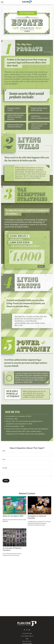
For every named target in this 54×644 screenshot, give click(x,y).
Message (5, 468)
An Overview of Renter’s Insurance (12, 549)
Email (4, 459)
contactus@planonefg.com (27, 636)
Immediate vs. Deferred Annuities (37, 517)
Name (4, 451)
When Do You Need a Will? (13, 516)
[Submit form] (6, 481)
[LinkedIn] (29, 630)
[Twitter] (27, 630)
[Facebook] (24, 630)
